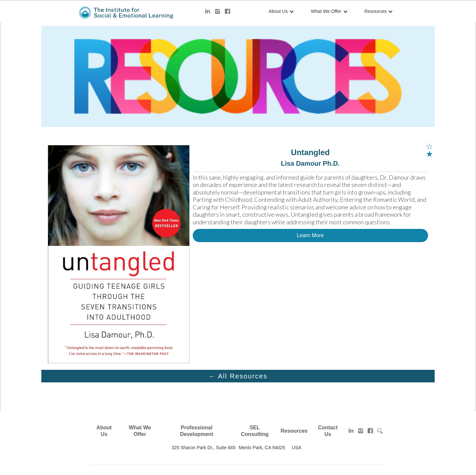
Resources (376, 11)
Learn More (310, 235)
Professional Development (196, 431)
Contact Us (328, 431)
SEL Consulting (255, 431)
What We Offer (326, 11)
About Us (278, 11)
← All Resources (238, 376)
